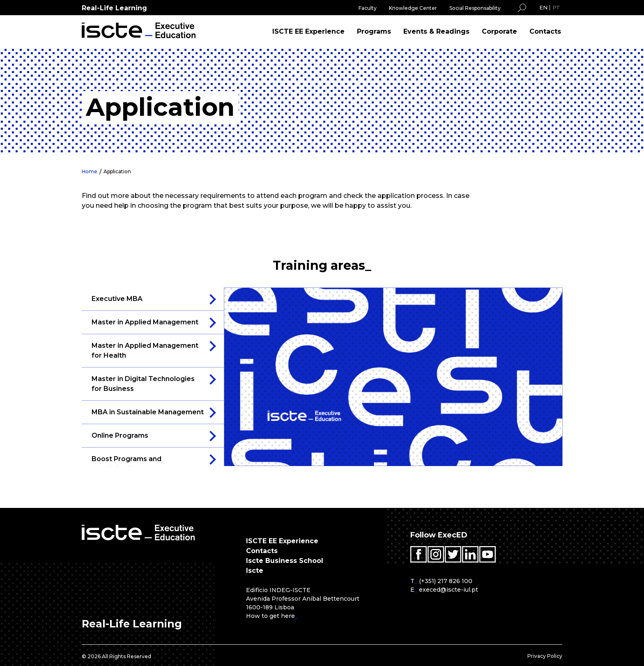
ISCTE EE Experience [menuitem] (308, 31)
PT (556, 7)
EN (543, 7)
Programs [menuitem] (374, 31)
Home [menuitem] (90, 171)
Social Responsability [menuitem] (475, 8)
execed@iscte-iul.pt (448, 590)
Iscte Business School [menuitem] (285, 561)
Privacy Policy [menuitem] (545, 656)
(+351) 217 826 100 (446, 581)
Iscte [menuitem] (255, 571)
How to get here (270, 616)
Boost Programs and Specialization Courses (130, 464)
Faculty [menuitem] (368, 8)
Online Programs (120, 435)
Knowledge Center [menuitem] (413, 8)
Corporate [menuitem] (499, 31)
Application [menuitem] (117, 171)
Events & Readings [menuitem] (436, 31)
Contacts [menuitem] (545, 31)
